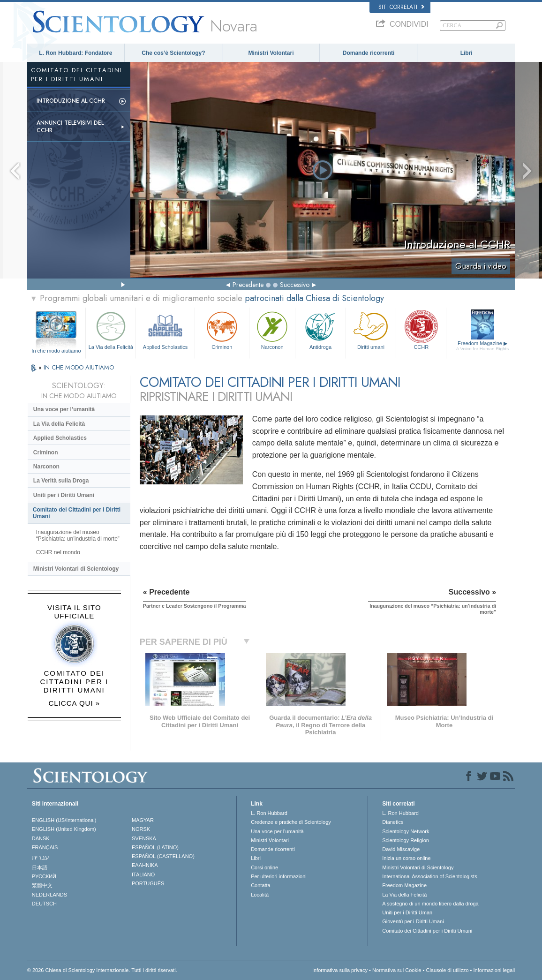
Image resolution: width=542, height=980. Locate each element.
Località (260, 895)
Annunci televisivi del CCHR (70, 127)
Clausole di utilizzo (447, 970)
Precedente (248, 285)
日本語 (40, 867)
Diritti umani (371, 329)
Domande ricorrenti (369, 53)
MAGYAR (143, 820)
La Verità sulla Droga (61, 481)
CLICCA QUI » (75, 703)
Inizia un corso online (406, 858)
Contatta (261, 885)
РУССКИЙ (44, 876)
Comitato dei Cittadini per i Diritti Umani (77, 513)
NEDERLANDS (49, 895)
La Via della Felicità (111, 329)
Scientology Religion (406, 840)
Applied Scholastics (165, 329)
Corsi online (264, 867)
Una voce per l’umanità (64, 409)
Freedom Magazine (482, 346)
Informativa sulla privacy (340, 970)
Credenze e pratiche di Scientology (291, 822)
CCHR (421, 329)
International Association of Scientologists (429, 876)
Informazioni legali (494, 970)
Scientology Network (406, 831)
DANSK (41, 838)
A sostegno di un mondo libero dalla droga (430, 904)
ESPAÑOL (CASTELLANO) (163, 856)
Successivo (295, 285)
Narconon (272, 329)
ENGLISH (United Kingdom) (64, 829)
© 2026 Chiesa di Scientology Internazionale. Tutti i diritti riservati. (102, 970)
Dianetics (393, 822)
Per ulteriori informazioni (279, 876)
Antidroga (320, 329)
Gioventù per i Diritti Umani (413, 921)
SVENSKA (144, 838)
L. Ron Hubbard (269, 813)
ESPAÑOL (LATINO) (155, 847)
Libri (467, 53)
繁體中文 (42, 885)
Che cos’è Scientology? (173, 53)
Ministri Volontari (271, 53)
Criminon (222, 329)
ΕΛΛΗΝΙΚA (145, 865)
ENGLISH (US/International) (64, 820)
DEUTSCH (44, 904)
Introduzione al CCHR (71, 101)
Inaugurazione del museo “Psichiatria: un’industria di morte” (78, 535)
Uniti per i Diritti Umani (64, 495)
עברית (41, 857)
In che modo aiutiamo (56, 351)
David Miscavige (401, 849)
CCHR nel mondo (58, 552)
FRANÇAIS (45, 847)
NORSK (141, 829)
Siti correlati (401, 7)
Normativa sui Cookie (397, 970)
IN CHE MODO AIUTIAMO (79, 367)
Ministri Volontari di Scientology (76, 569)
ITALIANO (143, 874)
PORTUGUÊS (148, 883)
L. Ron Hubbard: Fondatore (75, 53)
